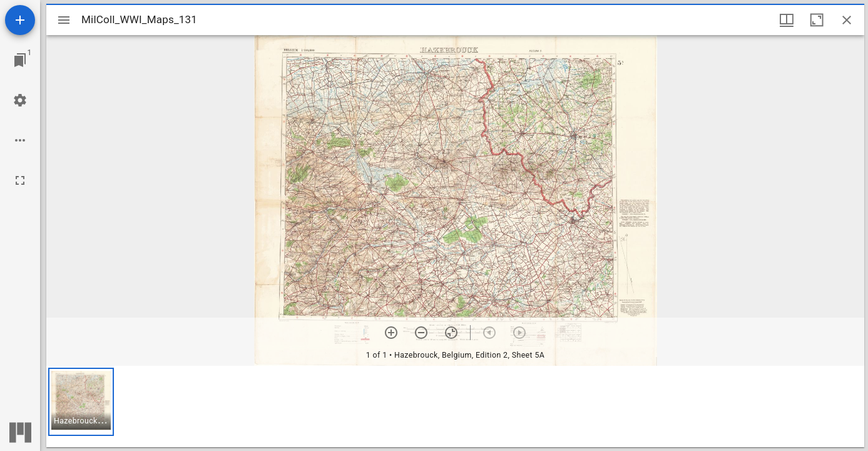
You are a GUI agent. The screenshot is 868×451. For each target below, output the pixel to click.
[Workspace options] (20, 140)
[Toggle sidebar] (64, 20)
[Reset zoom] (451, 333)
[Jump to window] (20, 60)
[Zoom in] (391, 333)
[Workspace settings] (20, 100)
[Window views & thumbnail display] (787, 20)
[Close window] (847, 20)
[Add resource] (20, 20)
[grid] (455, 407)
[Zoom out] (421, 333)
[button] (81, 402)
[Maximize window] (817, 20)
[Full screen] (20, 180)
